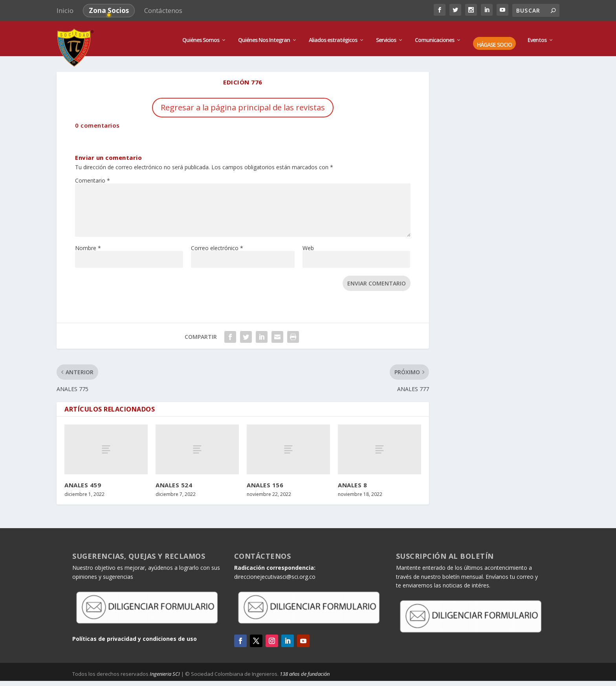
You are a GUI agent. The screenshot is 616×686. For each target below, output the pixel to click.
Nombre (88, 244)
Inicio (65, 10)
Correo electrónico (217, 244)
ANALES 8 (352, 481)
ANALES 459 (83, 481)
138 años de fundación (305, 670)
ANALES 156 (265, 481)
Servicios (386, 36)
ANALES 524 (174, 481)
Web (308, 244)
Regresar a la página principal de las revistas (243, 103)
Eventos (537, 36)
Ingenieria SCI (165, 670)
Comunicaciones (434, 36)
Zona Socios (109, 10)
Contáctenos (163, 10)
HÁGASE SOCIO (494, 41)
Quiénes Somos (201, 36)
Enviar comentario (377, 279)
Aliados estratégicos (333, 36)
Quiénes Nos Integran (264, 36)
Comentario (93, 177)
